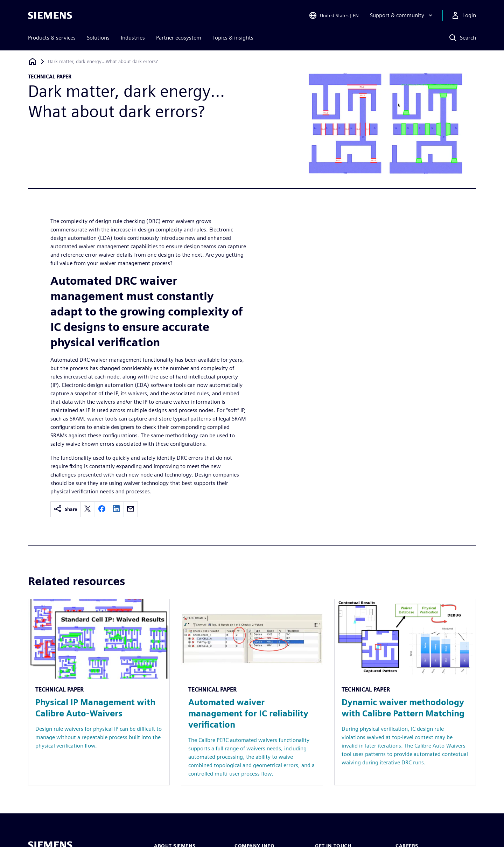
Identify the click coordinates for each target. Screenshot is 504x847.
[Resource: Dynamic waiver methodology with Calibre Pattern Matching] (405, 692)
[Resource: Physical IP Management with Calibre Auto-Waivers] (99, 692)
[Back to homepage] (33, 61)
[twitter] (87, 509)
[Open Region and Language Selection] (334, 15)
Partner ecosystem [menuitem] (179, 38)
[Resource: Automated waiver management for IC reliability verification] (252, 692)
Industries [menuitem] (133, 38)
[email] (131, 509)
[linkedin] (116, 509)
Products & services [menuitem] (52, 38)
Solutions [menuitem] (98, 38)
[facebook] (102, 509)
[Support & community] (402, 15)
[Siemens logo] (50, 15)
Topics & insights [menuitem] (233, 38)
